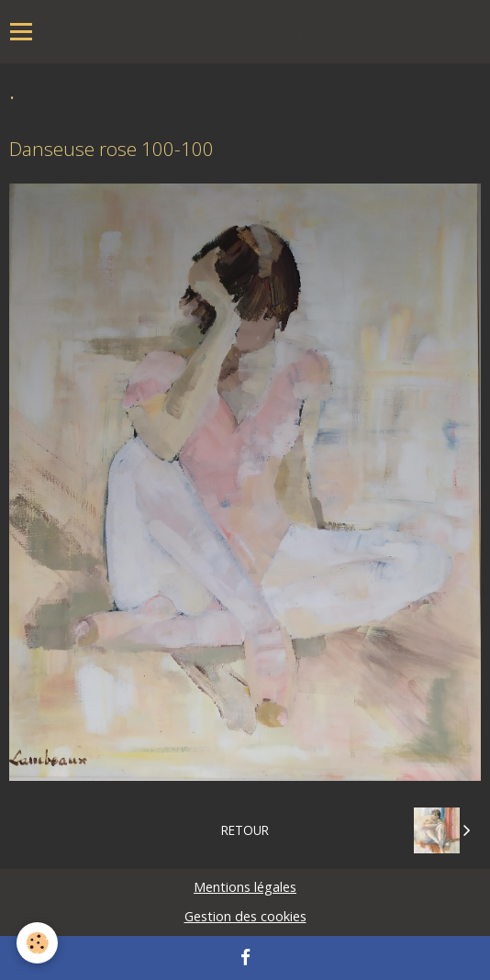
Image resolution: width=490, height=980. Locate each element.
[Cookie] (37, 943)
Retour (245, 830)
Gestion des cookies (245, 916)
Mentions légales (245, 887)
